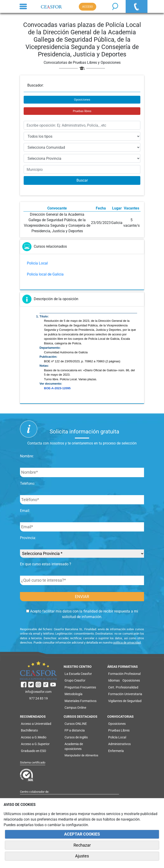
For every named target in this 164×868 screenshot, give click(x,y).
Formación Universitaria (125, 694)
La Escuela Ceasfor (78, 674)
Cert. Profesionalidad (123, 687)
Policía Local (37, 263)
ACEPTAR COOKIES (82, 834)
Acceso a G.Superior (35, 744)
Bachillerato (29, 730)
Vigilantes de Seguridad (125, 701)
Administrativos (119, 744)
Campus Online (75, 708)
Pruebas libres (82, 111)
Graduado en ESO (34, 751)
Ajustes (82, 856)
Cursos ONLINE (76, 724)
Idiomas (114, 680)
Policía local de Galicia (45, 274)
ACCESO (88, 7)
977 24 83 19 (38, 698)
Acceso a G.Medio (34, 737)
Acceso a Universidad (36, 724)
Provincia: (28, 538)
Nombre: (27, 456)
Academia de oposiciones (74, 746)
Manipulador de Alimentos (81, 755)
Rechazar (82, 845)
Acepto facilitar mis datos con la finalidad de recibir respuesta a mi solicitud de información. (82, 614)
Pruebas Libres (119, 730)
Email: (25, 511)
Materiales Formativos (81, 701)
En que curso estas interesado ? (46, 564)
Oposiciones (82, 100)
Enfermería (116, 751)
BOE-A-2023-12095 (57, 388)
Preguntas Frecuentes (80, 687)
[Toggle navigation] (23, 6)
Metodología (74, 694)
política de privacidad (127, 643)
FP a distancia (75, 730)
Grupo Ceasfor (75, 680)
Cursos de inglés (76, 737)
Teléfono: (28, 483)
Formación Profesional (124, 674)
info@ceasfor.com (38, 692)
